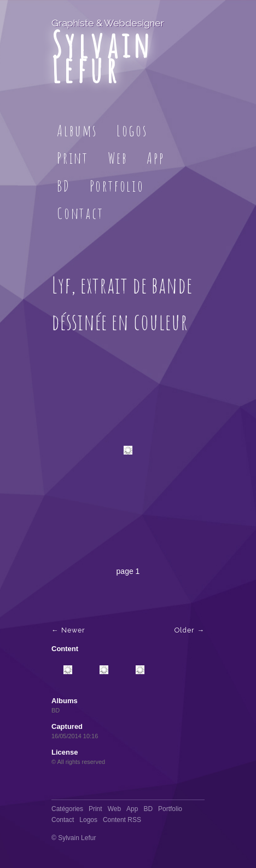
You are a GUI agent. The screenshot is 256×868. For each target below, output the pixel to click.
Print (73, 158)
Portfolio (117, 186)
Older (185, 630)
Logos (132, 131)
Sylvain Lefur (102, 57)
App (155, 158)
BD (64, 186)
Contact (80, 213)
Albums (77, 131)
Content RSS (122, 820)
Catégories (67, 809)
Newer (73, 630)
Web (118, 158)
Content (65, 649)
